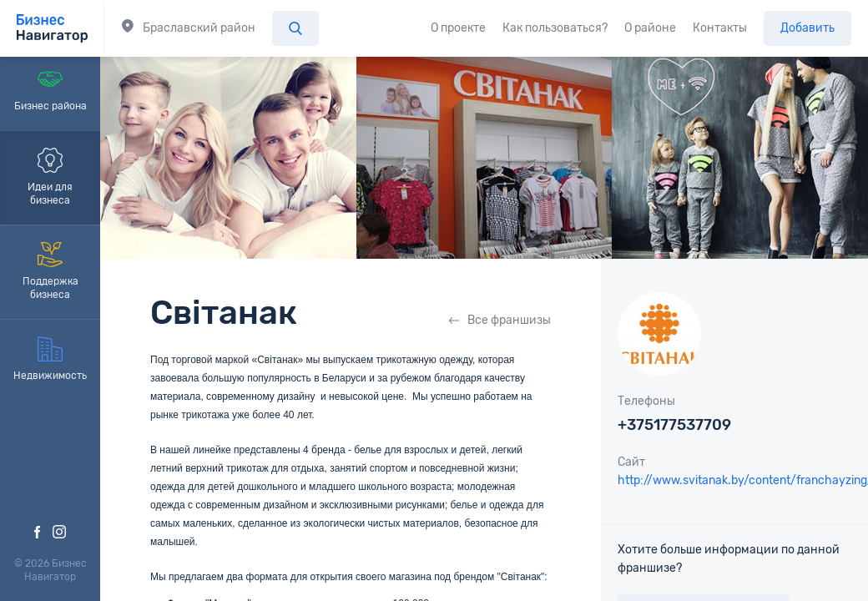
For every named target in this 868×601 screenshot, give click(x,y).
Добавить (807, 28)
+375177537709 (674, 425)
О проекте (458, 28)
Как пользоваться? (555, 28)
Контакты (720, 28)
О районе (650, 28)
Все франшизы (500, 320)
